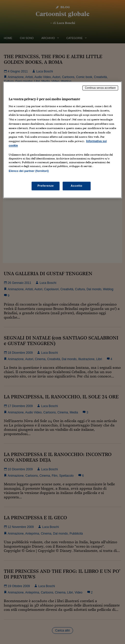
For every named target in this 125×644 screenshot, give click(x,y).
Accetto (77, 186)
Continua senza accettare (100, 88)
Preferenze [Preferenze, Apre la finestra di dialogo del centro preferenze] (46, 186)
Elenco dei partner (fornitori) (29, 171)
